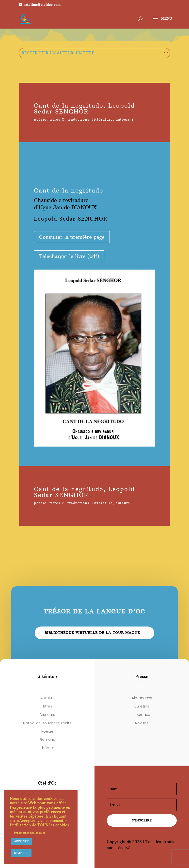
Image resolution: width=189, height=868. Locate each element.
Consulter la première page (72, 237)
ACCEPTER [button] (21, 841)
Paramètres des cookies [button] (30, 833)
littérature (102, 119)
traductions (78, 119)
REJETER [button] (21, 853)
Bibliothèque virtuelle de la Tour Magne (92, 633)
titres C (57, 119)
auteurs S (125, 119)
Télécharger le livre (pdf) (69, 256)
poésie (40, 119)
